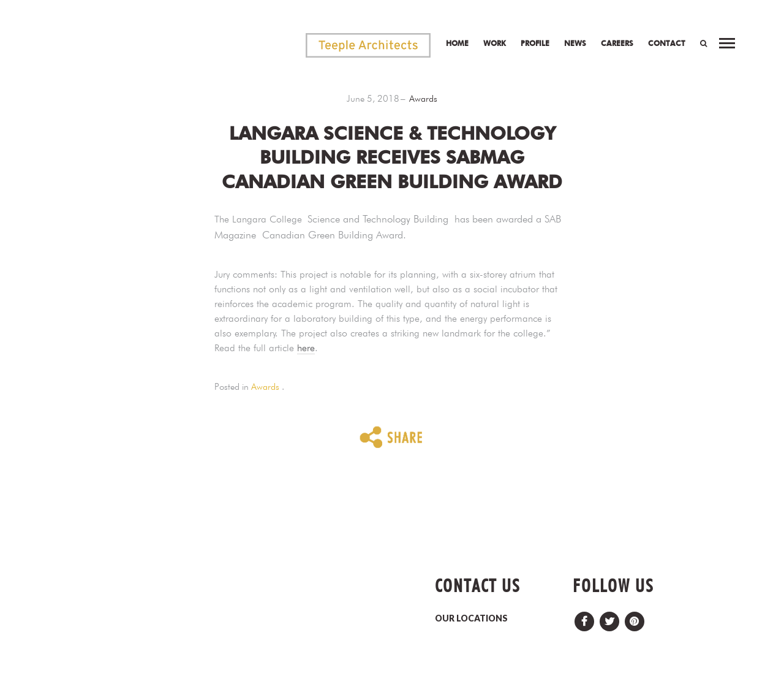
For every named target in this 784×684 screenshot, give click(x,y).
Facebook (584, 618)
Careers (617, 43)
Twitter (609, 618)
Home (457, 43)
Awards (423, 99)
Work (495, 43)
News (575, 43)
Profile (535, 43)
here (306, 348)
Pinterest (635, 618)
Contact (667, 43)
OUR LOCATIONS (471, 618)
